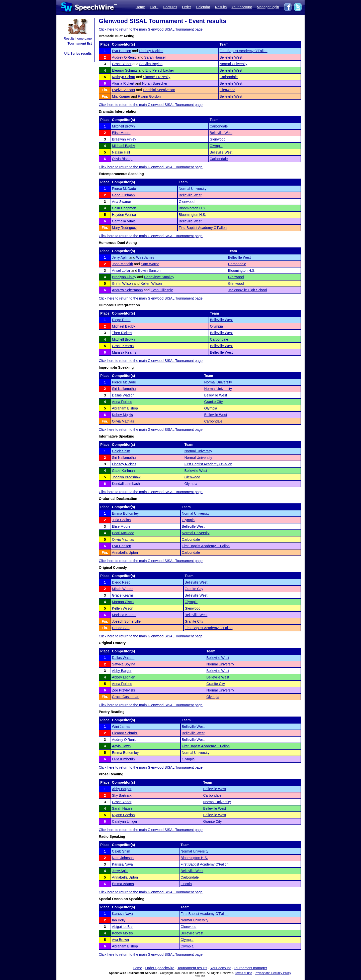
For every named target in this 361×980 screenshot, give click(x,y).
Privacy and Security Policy (273, 973)
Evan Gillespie (162, 290)
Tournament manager (250, 968)
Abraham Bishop (125, 408)
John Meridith (123, 264)
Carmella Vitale (124, 221)
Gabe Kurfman (123, 195)
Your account (242, 7)
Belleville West (231, 57)
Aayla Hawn (121, 746)
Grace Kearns (123, 346)
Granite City (214, 402)
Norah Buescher (155, 83)
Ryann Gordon (149, 96)
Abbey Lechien (124, 677)
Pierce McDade (124, 189)
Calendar (203, 7)
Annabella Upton (125, 552)
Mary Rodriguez (124, 228)
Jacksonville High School (248, 290)
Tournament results (192, 968)
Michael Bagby (124, 146)
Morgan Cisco (123, 602)
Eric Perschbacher (160, 70)
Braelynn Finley (124, 139)
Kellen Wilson (151, 284)
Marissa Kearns (124, 352)
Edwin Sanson (149, 270)
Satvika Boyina (151, 64)
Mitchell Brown (123, 126)
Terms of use (244, 973)
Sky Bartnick (122, 795)
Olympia (216, 146)
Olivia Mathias (123, 421)
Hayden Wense (124, 215)
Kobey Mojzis (122, 415)
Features (170, 7)
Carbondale (229, 77)
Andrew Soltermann (127, 290)
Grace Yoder (122, 64)
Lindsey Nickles (151, 51)
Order (187, 7)
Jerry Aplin (120, 257)
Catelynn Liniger (125, 821)
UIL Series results (78, 53)
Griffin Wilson (122, 284)
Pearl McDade (123, 533)
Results (221, 7)
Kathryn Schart (124, 77)
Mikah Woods (123, 589)
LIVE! (154, 7)
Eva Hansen (122, 51)
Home (140, 7)
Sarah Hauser (155, 57)
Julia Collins (121, 520)
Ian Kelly (119, 920)
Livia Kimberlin (123, 759)
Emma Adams (123, 884)
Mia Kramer (121, 96)
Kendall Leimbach (126, 484)
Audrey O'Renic (124, 57)
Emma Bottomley (125, 513)
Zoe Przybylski (123, 690)
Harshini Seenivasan (159, 90)
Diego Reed (121, 320)
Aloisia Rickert (123, 83)
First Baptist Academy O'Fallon (244, 51)
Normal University (233, 64)
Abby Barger (122, 671)
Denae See (121, 628)
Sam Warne (150, 264)
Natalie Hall (121, 152)
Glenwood (228, 90)
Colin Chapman (124, 208)
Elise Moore (121, 133)
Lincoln (186, 884)
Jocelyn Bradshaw (126, 477)
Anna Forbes (122, 402)
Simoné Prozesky (157, 77)
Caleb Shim (121, 451)
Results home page (78, 38)
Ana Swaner (122, 202)
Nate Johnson (123, 858)
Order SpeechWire (160, 968)
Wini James (145, 257)
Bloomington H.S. (192, 208)
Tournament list (80, 43)
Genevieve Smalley (159, 277)
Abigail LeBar (122, 927)
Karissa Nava (122, 864)
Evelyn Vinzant (124, 90)
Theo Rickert (122, 333)
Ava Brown (120, 940)
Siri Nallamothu (124, 389)
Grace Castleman (126, 697)
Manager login (268, 7)
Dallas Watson (123, 395)
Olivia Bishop (122, 159)
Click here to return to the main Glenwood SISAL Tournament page (151, 29)
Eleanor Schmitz (125, 70)
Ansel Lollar (121, 270)
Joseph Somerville (126, 621)
